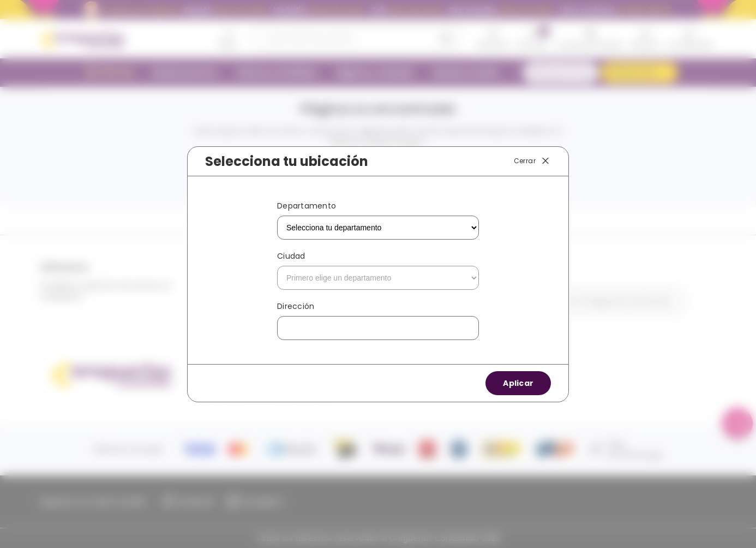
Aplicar (518, 383)
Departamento (307, 206)
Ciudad (291, 256)
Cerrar (532, 161)
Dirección (296, 306)
